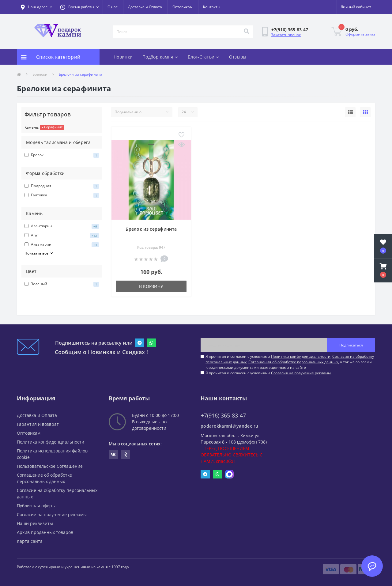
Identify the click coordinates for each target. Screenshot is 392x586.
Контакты (212, 7)
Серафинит (52, 127)
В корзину (151, 286)
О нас (113, 7)
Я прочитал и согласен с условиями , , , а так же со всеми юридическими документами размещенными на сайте (290, 362)
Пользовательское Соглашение (50, 466)
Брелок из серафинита (151, 229)
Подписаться (351, 345)
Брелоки (40, 74)
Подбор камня (160, 57)
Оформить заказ (360, 34)
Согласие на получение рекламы (52, 514)
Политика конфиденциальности (51, 442)
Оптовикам (183, 7)
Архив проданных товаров (45, 532)
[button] (79, 7)
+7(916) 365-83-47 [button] (223, 416)
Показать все (39, 253)
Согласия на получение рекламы (301, 373)
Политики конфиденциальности (301, 356)
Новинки (123, 57)
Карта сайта (30, 541)
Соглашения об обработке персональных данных (293, 362)
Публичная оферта (37, 506)
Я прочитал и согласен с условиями (268, 373)
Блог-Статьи (204, 57)
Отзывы (238, 57)
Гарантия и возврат (38, 424)
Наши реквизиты (35, 523)
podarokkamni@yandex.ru (230, 426)
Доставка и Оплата (145, 7)
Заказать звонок (286, 35)
